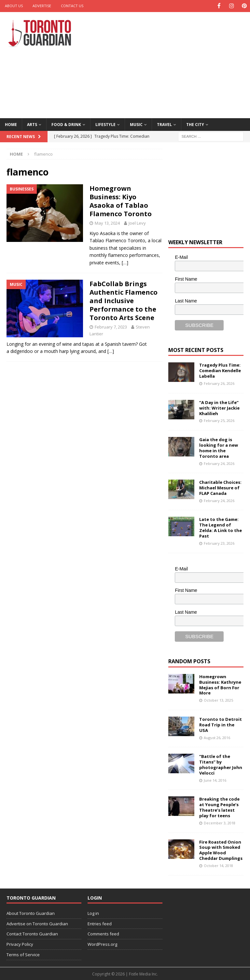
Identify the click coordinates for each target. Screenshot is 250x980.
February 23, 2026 (219, 543)
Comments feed (103, 933)
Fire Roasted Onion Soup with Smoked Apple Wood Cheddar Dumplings (221, 850)
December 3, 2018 (220, 822)
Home (11, 124)
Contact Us (72, 6)
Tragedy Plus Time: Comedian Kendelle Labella (220, 370)
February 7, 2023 (111, 327)
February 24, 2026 (219, 463)
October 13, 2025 (218, 700)
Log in (93, 913)
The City (195, 124)
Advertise (42, 6)
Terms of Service (23, 954)
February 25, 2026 (219, 420)
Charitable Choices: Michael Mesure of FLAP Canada (220, 487)
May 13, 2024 (107, 223)
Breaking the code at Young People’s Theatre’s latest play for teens (219, 807)
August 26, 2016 (217, 737)
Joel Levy (137, 223)
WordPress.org (102, 944)
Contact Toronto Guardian (32, 933)
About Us (14, 6)
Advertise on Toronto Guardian (37, 923)
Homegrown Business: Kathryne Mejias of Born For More (220, 684)
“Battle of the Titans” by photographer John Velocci (221, 764)
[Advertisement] (171, 63)
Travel (164, 124)
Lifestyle (105, 124)
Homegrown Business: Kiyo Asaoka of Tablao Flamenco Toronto (121, 201)
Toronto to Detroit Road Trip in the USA (221, 724)
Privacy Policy (20, 944)
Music (136, 124)
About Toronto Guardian (31, 913)
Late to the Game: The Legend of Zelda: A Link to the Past (221, 527)
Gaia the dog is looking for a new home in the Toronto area (219, 447)
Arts (32, 124)
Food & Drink (66, 124)
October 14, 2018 (218, 865)
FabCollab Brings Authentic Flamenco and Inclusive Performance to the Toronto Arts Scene (124, 300)
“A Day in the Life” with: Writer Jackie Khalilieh (219, 407)
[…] (125, 262)
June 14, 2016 (215, 780)
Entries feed (100, 923)
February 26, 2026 (219, 383)
